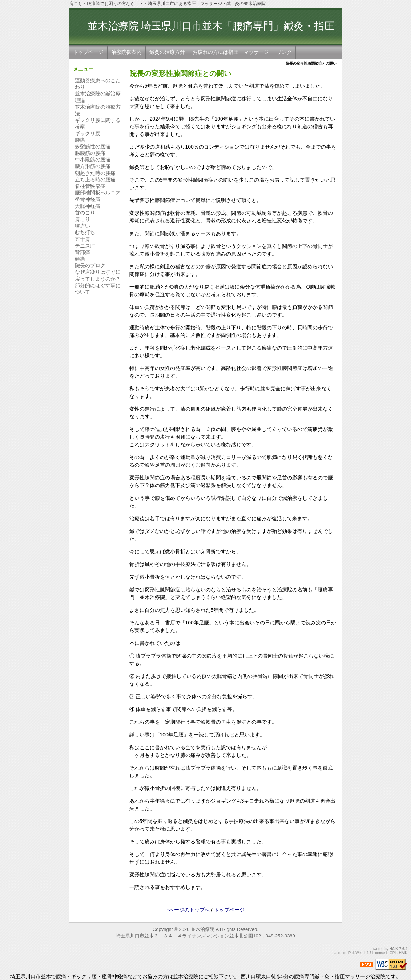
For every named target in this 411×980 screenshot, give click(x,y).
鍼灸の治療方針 (167, 52)
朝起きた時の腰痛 (95, 173)
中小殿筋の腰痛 (93, 160)
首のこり (85, 213)
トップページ (88, 52)
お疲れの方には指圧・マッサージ (231, 52)
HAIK (394, 949)
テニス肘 (85, 246)
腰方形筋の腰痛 (93, 166)
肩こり (82, 219)
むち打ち (85, 232)
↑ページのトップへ (188, 910)
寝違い (82, 226)
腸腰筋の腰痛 (90, 153)
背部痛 (82, 252)
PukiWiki (355, 953)
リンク (284, 52)
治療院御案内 (126, 52)
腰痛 (80, 140)
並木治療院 (203, 929)
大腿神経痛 (88, 206)
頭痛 (80, 259)
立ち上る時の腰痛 (95, 180)
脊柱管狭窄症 (90, 186)
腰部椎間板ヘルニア (98, 193)
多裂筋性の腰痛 (93, 146)
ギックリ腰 (88, 133)
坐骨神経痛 (88, 199)
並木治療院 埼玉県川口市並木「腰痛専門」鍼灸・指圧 (211, 33)
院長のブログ (90, 265)
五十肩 (82, 239)
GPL (393, 953)
